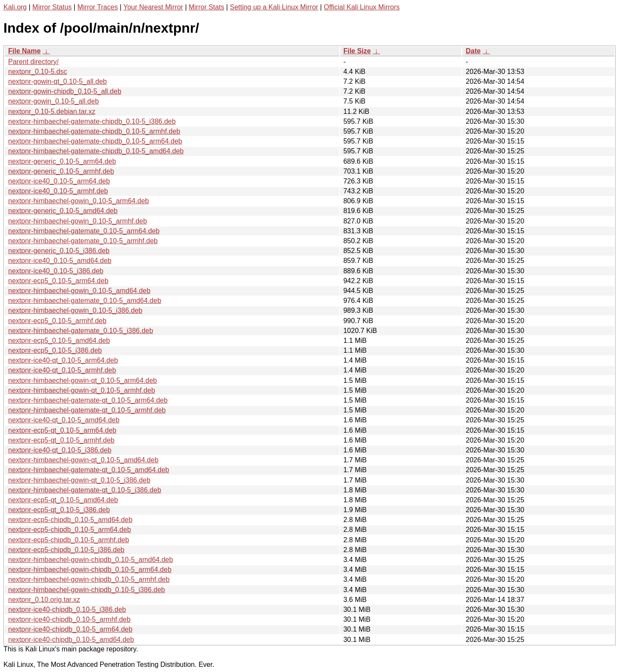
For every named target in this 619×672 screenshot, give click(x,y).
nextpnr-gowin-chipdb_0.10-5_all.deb (65, 91)
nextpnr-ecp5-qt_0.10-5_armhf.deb (61, 440)
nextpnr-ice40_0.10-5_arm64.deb (59, 181)
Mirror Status (52, 7)
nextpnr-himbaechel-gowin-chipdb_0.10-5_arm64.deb (90, 570)
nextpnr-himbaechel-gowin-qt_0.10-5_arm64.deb (83, 380)
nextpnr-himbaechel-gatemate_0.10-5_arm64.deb (84, 231)
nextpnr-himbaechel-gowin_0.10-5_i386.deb (75, 310)
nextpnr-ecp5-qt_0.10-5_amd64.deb (63, 500)
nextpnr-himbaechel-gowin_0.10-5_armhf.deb (78, 221)
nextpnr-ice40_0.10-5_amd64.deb (60, 261)
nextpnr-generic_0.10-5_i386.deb (59, 251)
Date (473, 51)
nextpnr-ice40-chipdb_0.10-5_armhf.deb (69, 619)
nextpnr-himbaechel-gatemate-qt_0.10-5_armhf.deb (87, 410)
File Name (25, 51)
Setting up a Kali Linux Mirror (274, 7)
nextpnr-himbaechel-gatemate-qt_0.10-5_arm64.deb (88, 400)
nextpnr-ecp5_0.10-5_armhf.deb (57, 321)
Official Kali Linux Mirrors (362, 7)
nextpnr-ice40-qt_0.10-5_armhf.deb (62, 370)
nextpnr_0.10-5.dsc (38, 72)
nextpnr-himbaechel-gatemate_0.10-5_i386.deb (81, 331)
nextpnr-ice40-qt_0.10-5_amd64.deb (64, 420)
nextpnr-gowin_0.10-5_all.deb (54, 101)
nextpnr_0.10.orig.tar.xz (44, 600)
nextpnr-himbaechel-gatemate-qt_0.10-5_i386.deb (85, 490)
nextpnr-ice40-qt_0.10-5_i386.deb (60, 450)
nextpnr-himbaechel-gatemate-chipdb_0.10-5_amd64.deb (96, 151)
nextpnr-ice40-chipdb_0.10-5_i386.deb (67, 609)
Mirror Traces (98, 7)
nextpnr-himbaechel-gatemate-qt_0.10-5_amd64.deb (89, 470)
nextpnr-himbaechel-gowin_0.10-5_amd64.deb (79, 291)
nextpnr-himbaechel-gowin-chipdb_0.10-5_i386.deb (87, 590)
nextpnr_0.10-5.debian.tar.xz (52, 111)
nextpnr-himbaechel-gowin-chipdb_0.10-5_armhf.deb (89, 579)
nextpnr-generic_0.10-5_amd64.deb (63, 211)
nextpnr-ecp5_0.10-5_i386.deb (55, 350)
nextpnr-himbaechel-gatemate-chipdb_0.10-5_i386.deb (92, 121)
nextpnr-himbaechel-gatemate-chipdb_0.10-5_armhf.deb (94, 131)
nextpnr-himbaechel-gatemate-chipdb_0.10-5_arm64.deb (95, 141)
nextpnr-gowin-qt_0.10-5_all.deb (57, 81)
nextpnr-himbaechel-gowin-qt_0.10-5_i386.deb (79, 480)
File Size (357, 51)
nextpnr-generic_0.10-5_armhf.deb (61, 171)
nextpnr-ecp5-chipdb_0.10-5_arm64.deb (70, 530)
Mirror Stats (207, 7)
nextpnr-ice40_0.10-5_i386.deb (56, 271)
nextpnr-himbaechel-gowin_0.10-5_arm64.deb (78, 201)
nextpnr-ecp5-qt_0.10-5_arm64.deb (62, 430)
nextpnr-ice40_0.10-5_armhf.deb (58, 191)
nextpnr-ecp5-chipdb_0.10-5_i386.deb (66, 550)
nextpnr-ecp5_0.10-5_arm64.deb (58, 281)
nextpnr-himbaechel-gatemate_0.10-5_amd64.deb (85, 301)
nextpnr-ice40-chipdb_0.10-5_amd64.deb (71, 640)
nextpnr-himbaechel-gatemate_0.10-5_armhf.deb (83, 241)
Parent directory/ (33, 62)
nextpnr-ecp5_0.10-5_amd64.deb (59, 341)
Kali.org (15, 7)
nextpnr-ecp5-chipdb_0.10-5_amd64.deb (70, 520)
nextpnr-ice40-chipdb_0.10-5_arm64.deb (70, 629)
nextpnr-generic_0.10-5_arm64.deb (62, 161)
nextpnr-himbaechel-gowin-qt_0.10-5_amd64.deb (83, 460)
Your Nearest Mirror (153, 7)
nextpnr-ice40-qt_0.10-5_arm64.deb (63, 360)
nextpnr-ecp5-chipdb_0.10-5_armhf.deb (69, 540)
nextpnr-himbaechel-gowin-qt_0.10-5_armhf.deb (82, 390)
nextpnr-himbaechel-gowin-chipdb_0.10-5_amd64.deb (90, 560)
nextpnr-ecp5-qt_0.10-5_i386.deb (59, 510)
